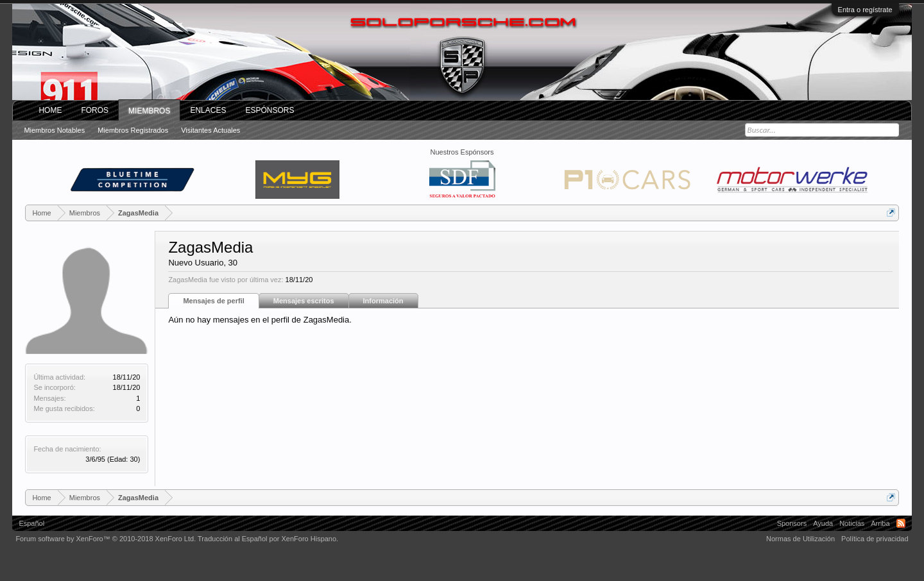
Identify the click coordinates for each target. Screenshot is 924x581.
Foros (95, 110)
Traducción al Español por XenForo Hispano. (268, 539)
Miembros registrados (133, 130)
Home (50, 110)
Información (383, 301)
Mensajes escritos (304, 301)
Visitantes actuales (210, 130)
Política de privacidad (875, 539)
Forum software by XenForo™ (106, 539)
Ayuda (823, 523)
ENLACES (208, 110)
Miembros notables (54, 130)
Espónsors (269, 110)
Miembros (149, 111)
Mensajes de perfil (213, 301)
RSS (901, 523)
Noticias (852, 523)
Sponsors (792, 523)
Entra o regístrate (865, 10)
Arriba (880, 523)
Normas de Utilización (800, 539)
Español (31, 523)
